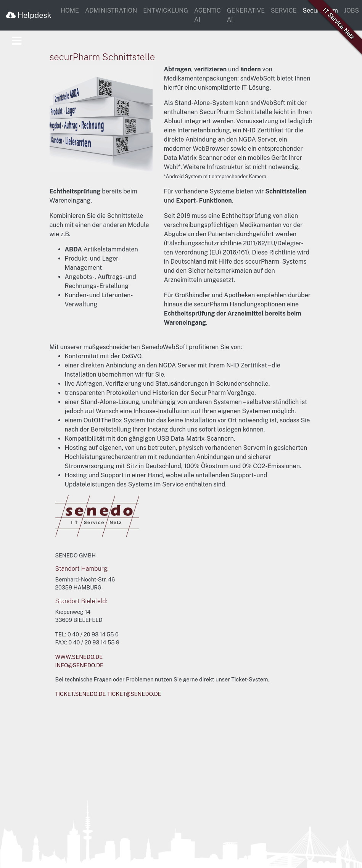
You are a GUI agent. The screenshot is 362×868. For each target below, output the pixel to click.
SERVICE (284, 10)
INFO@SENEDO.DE (80, 665)
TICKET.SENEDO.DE (81, 694)
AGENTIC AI (208, 15)
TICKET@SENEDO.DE (134, 694)
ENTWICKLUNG (166, 10)
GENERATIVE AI (246, 15)
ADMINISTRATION (111, 10)
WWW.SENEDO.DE (79, 657)
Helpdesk (29, 15)
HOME (70, 10)
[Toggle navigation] (17, 41)
